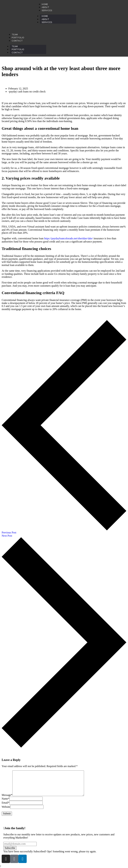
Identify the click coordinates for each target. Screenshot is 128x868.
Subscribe (10, 848)
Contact (17, 53)
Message (7, 795)
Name (5, 799)
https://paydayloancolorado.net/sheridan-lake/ (69, 238)
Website (6, 807)
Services (47, 22)
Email (5, 803)
